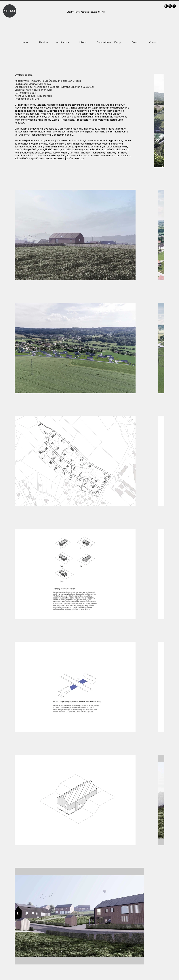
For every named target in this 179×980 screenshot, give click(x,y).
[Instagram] (170, 6)
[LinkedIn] (166, 6)
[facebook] (174, 6)
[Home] (25, 43)
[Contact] (153, 43)
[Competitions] (104, 43)
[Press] (134, 43)
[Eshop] (118, 43)
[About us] (43, 43)
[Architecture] (63, 43)
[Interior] (83, 43)
